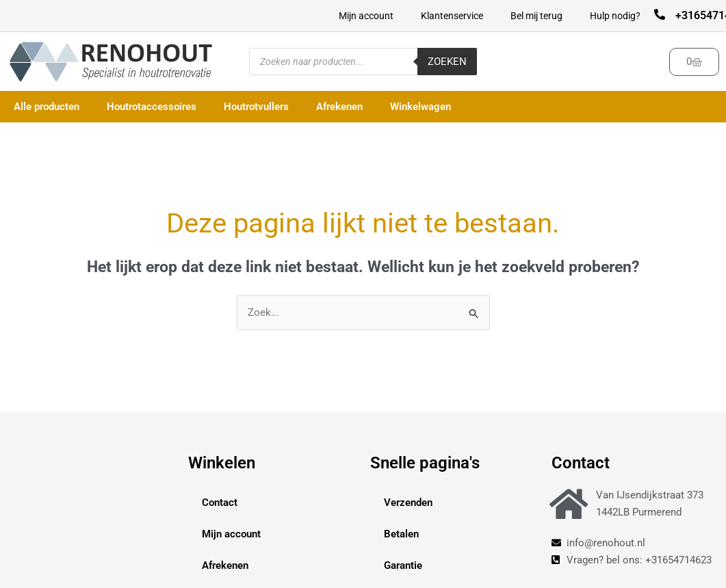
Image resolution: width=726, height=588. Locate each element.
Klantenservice (452, 16)
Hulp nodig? (615, 16)
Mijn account (366, 16)
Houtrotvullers (256, 107)
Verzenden (408, 503)
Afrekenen (339, 107)
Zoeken (447, 62)
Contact (220, 503)
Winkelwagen (420, 107)
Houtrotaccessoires (152, 107)
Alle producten (47, 107)
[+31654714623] (660, 14)
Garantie (403, 565)
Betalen (401, 534)
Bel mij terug (536, 16)
